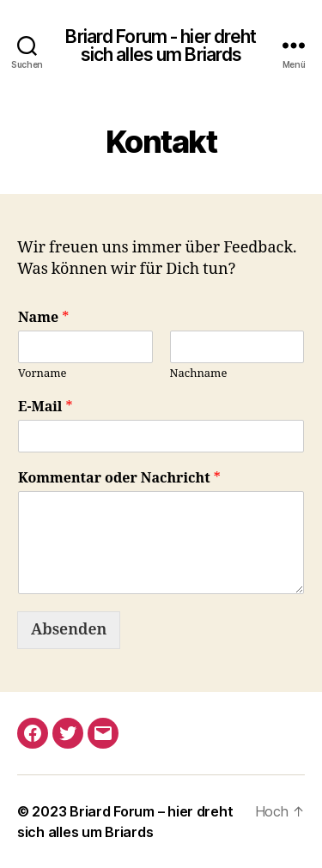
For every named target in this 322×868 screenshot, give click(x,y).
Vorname (43, 373)
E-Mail (46, 407)
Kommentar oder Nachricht (119, 478)
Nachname (199, 373)
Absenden (69, 630)
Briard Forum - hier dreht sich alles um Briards (161, 46)
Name (43, 318)
